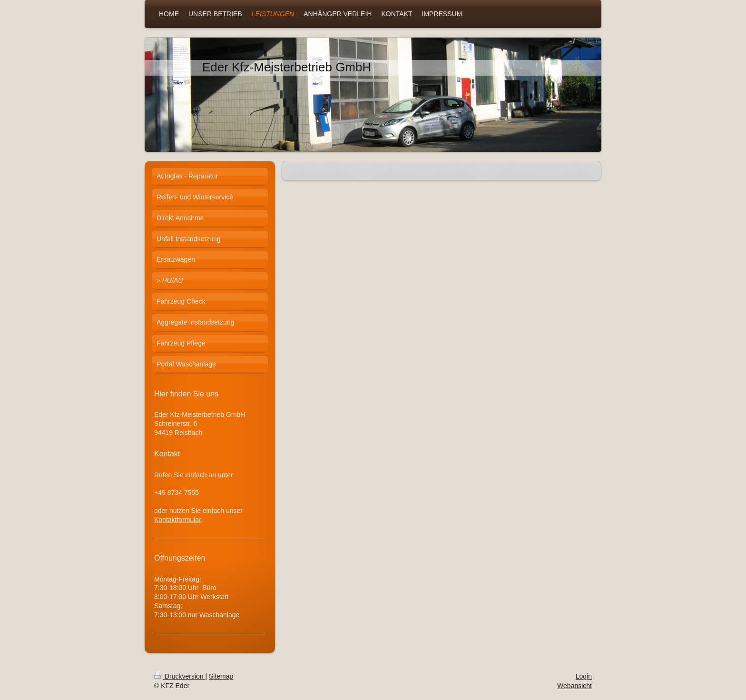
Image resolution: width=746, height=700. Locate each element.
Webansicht (574, 686)
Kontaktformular (177, 520)
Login (584, 676)
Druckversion (180, 676)
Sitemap (221, 676)
